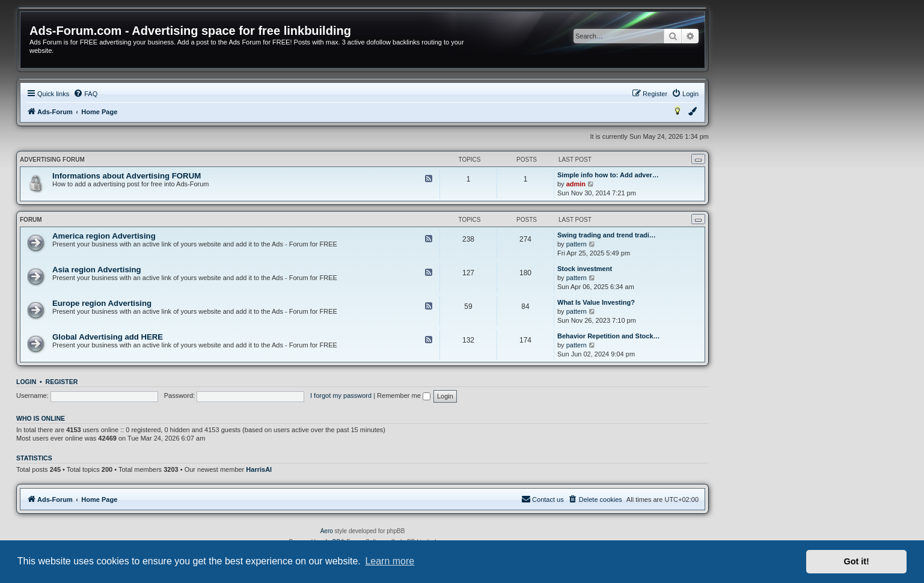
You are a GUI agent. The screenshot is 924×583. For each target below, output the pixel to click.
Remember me (404, 395)
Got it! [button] (857, 561)
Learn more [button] (390, 561)
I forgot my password (341, 395)
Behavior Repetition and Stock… (609, 336)
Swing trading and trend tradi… (607, 235)
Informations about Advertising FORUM (127, 176)
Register (62, 382)
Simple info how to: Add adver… (608, 175)
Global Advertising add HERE (108, 337)
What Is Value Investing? (596, 302)
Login (26, 382)
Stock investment (585, 269)
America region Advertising (104, 236)
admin (576, 184)
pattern (577, 244)
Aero (327, 531)
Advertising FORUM (52, 160)
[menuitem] (85, 94)
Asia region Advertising (97, 270)
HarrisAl (259, 469)
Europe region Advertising (102, 303)
